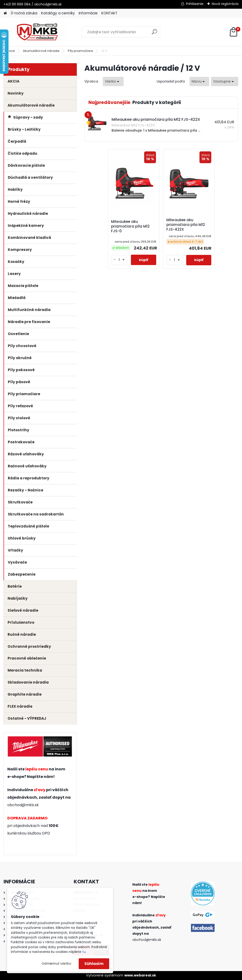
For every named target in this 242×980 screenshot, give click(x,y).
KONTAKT (109, 13)
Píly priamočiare (80, 51)
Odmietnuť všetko (56, 964)
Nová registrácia (225, 4)
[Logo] (36, 32)
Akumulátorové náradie (41, 51)
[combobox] (199, 81)
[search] (154, 34)
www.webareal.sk (140, 975)
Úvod (11, 51)
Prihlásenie (195, 4)
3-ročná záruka (24, 13)
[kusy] (122, 264)
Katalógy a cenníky (58, 13)
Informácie (88, 13)
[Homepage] (5, 13)
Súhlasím (94, 964)
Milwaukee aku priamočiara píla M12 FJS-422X (186, 225)
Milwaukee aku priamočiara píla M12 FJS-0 (134, 227)
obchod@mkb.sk (23, 805)
